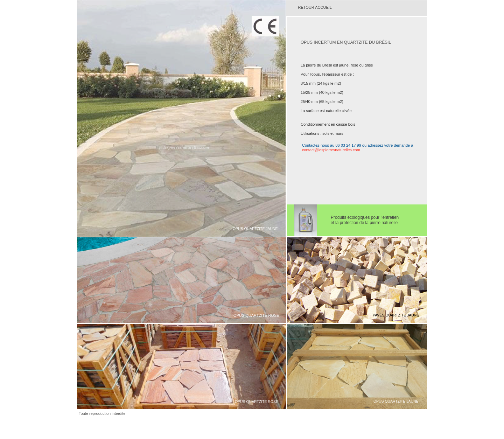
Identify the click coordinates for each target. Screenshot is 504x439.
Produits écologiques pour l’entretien (365, 217)
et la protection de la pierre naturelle (357, 223)
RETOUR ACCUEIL (316, 7)
